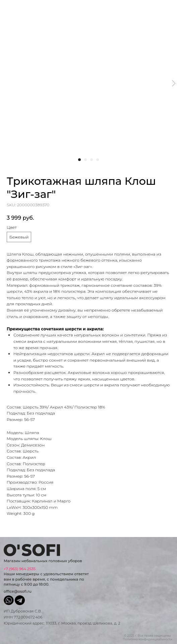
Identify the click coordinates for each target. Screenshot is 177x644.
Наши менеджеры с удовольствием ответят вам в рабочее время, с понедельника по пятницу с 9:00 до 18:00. (46, 577)
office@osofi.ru (18, 591)
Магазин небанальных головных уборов (43, 561)
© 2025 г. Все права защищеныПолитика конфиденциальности (147, 637)
